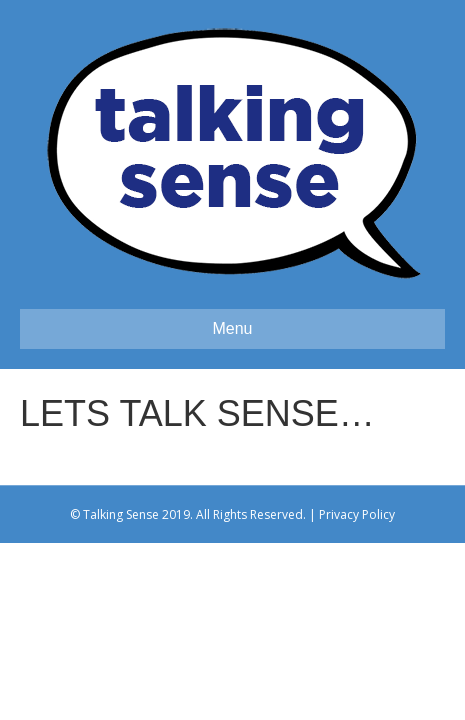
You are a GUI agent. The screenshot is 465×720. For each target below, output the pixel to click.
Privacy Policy (357, 514)
